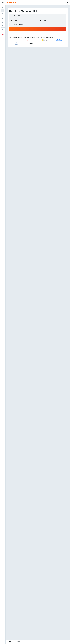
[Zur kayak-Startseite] (11, 2)
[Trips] (3, 30)
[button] (3, 2)
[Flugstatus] (3, 22)
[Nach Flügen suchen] (3, 7)
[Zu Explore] (3, 19)
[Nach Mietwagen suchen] (3, 14)
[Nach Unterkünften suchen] (3, 11)
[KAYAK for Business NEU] (3, 25)
